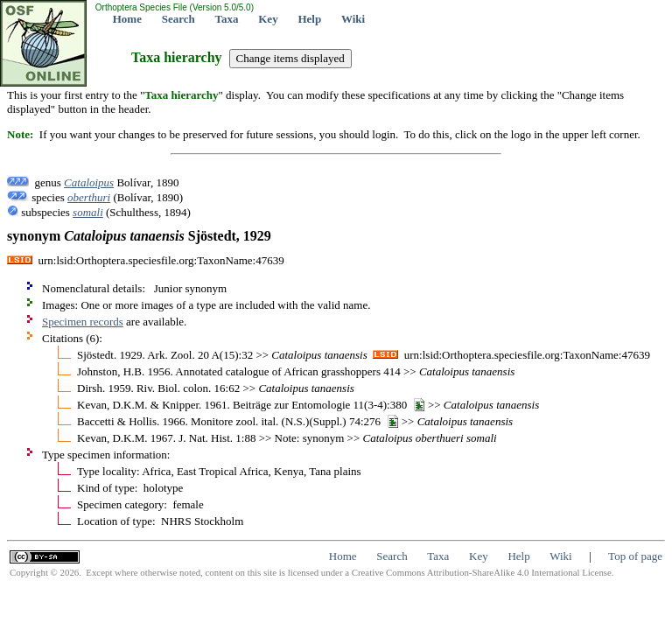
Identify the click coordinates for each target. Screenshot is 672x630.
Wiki (353, 19)
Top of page (635, 556)
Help (309, 19)
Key (268, 19)
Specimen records (83, 322)
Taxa (227, 19)
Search (178, 19)
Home (127, 19)
